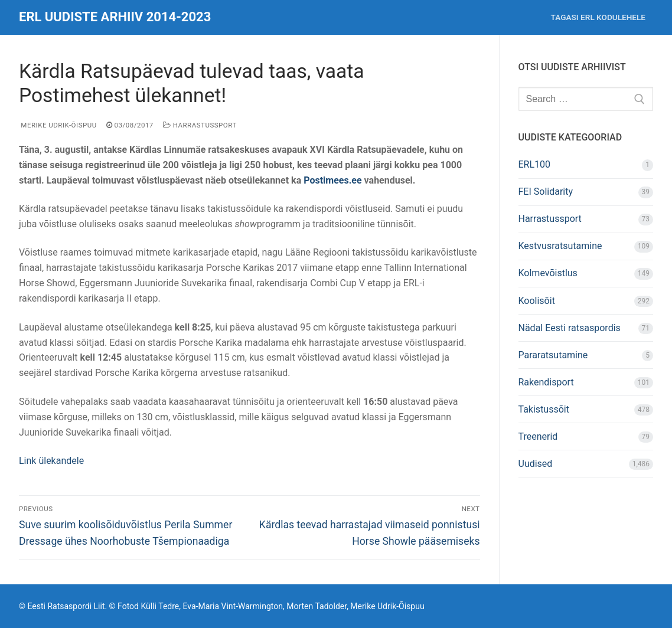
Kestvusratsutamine (560, 246)
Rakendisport (546, 382)
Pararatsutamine (553, 355)
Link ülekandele (51, 461)
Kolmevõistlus (548, 273)
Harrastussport (200, 125)
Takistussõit (544, 409)
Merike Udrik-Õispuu (58, 125)
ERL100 (535, 164)
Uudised (536, 464)
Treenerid (538, 436)
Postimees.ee (334, 180)
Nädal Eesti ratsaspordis (570, 328)
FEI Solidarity (546, 192)
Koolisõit (537, 301)
